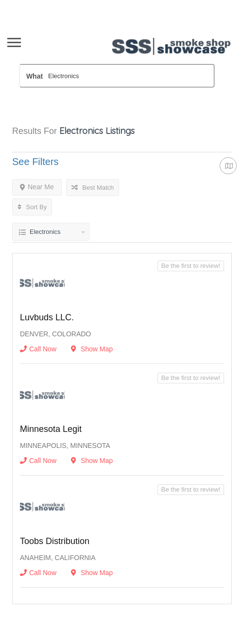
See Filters (35, 162)
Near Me (37, 187)
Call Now (38, 349)
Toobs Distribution (55, 541)
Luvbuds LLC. (47, 317)
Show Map (92, 349)
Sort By (32, 207)
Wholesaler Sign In (43, 5)
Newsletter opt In (106, 5)
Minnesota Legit (51, 429)
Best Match (93, 188)
